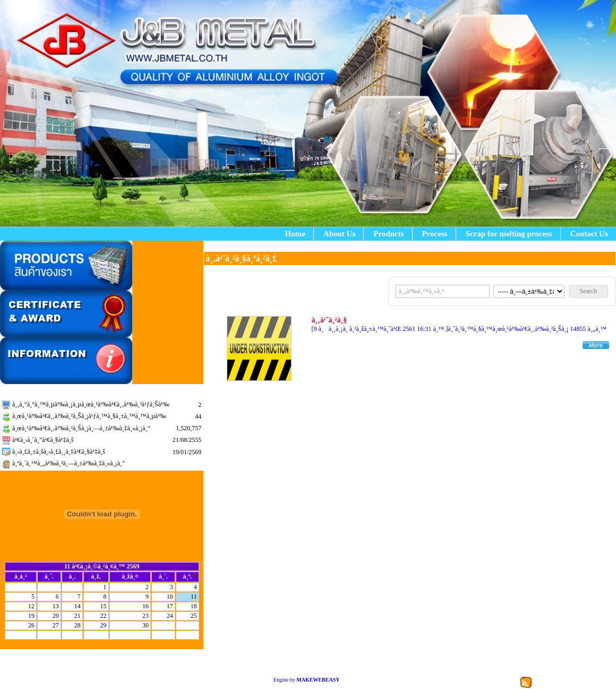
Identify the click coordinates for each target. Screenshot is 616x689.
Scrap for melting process (509, 234)
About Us (339, 234)
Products (388, 234)
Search (589, 291)
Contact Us (589, 234)
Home (295, 234)
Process (435, 234)
